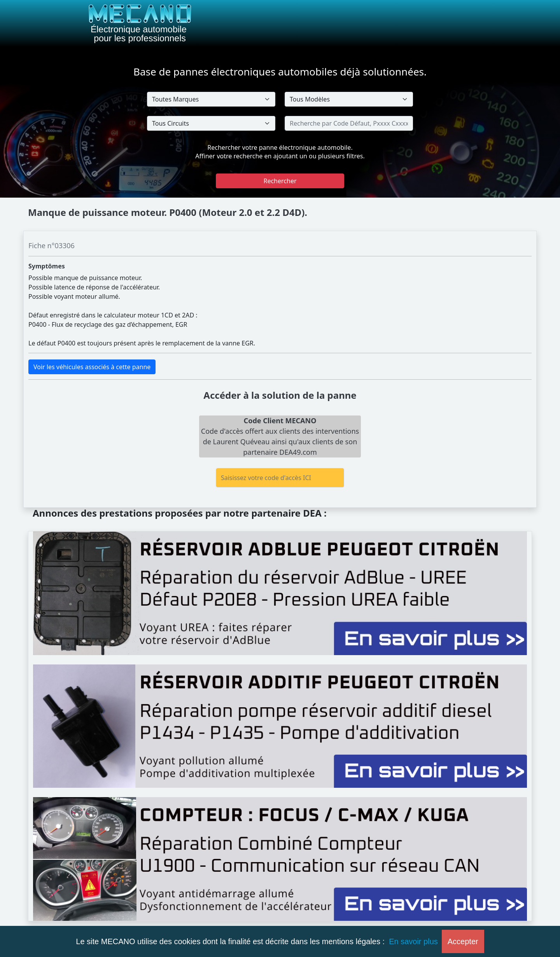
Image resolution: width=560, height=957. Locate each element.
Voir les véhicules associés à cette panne (92, 367)
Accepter (463, 941)
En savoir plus (413, 941)
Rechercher (280, 181)
